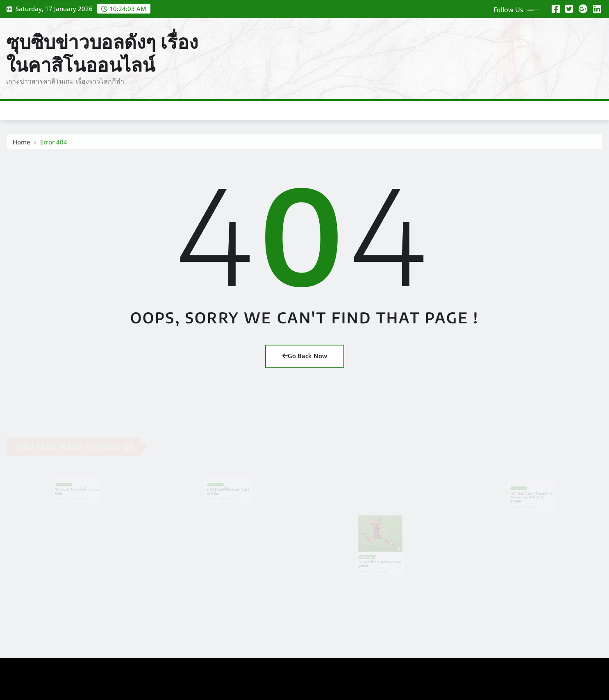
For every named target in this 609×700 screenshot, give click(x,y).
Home (22, 143)
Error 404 (54, 143)
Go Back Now (305, 356)
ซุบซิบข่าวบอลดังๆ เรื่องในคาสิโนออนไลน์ (102, 53)
